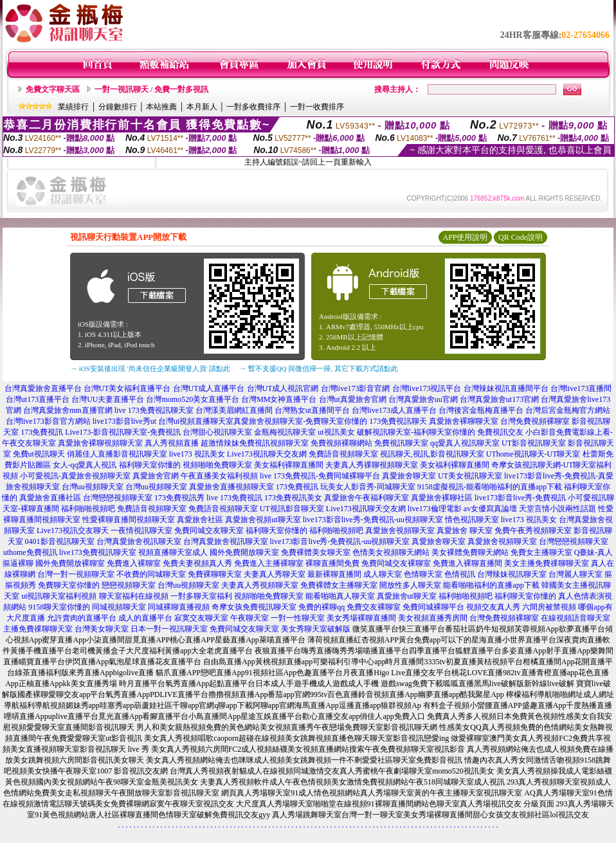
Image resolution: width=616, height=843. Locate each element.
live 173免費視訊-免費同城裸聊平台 (320, 476)
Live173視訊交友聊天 (73, 530)
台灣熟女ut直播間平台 (312, 410)
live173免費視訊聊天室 (98, 552)
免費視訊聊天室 (401, 443)
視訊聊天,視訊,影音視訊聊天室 (432, 454)
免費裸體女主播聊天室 (339, 585)
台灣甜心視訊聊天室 (217, 432)
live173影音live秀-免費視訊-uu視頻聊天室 (373, 520)
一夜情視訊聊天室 (141, 530)
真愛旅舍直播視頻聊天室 (231, 487)
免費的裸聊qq (322, 607)
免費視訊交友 (500, 432)
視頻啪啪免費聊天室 (217, 465)
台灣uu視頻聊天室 (93, 487)
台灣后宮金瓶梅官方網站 (568, 410)
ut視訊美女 (336, 432)
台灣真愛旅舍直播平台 (43, 388)
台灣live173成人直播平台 (394, 410)
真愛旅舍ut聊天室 (407, 596)
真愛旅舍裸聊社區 (442, 498)
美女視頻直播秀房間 (433, 618)
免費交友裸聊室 (374, 607)
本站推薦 (161, 107)
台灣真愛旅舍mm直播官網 (68, 410)
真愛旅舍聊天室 (409, 476)
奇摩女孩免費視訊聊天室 (254, 607)
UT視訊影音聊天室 (292, 509)
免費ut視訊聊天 (39, 454)
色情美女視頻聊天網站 (391, 552)
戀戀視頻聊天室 (129, 585)
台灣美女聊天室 (102, 629)
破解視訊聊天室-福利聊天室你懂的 (416, 432)
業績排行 (73, 107)
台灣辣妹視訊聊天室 (512, 574)
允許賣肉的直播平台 (82, 618)
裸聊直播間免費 (332, 563)
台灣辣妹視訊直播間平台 (506, 388)
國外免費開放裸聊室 (70, 563)
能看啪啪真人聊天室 (340, 596)
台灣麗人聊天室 (575, 574)
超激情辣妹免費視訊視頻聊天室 (255, 443)
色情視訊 (460, 574)
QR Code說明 (521, 237)
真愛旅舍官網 (156, 476)
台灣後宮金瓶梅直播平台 (481, 410)
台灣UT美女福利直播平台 (127, 388)
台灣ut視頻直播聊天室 (196, 421)
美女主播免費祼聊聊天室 (547, 563)
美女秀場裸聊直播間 (361, 618)
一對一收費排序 (317, 107)
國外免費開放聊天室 (244, 552)
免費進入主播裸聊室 (269, 563)
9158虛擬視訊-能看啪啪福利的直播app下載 (490, 487)
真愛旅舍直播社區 (50, 498)
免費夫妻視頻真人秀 (197, 563)
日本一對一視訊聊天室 (169, 629)
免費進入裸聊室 (134, 563)
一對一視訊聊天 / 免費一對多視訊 (151, 89)
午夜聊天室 (249, 618)
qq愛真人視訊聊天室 (465, 443)
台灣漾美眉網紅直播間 (234, 410)
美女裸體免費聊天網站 (470, 552)
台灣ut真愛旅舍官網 (353, 399)
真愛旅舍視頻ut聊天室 (263, 520)
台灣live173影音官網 (356, 388)
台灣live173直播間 (581, 388)
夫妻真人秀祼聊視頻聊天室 (372, 465)
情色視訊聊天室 (472, 520)
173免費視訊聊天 (398, 421)
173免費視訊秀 (179, 498)
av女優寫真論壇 (490, 509)
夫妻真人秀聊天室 (275, 574)
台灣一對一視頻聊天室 (76, 574)
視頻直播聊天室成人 (173, 552)
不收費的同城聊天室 (151, 574)
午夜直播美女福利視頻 (219, 476)
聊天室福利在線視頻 (134, 596)
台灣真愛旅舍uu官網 (423, 399)
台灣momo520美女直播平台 (193, 399)
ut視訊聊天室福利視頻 (59, 596)
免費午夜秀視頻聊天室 (533, 530)
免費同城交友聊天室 (209, 530)
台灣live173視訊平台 (427, 388)
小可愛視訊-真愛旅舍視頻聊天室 (75, 476)
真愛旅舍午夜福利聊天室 (367, 498)
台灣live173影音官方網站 (48, 421)
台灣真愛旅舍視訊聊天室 (139, 541)
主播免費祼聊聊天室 (38, 629)
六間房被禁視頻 (549, 607)
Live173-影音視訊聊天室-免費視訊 (123, 432)
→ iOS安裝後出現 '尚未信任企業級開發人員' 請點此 (150, 368)
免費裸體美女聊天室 (316, 552)
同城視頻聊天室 (119, 607)
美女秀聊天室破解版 (316, 629)
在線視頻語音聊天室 (575, 618)
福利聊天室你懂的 (150, 465)
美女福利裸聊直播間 (289, 465)
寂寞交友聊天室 (201, 618)
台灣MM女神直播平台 (279, 399)
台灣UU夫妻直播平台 (108, 399)
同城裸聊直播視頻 (179, 607)
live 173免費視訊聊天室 (154, 410)
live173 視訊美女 (197, 454)
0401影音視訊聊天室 (60, 541)
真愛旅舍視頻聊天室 (400, 530)
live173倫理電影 (435, 509)
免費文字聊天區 (53, 89)
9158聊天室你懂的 (59, 607)
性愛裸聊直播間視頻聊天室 (129, 520)
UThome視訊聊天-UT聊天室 (533, 454)
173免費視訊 (42, 432)
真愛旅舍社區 (200, 520)
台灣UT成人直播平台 (209, 388)
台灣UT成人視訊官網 (283, 388)
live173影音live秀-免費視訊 (520, 498)
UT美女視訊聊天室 (470, 476)
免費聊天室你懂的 (69, 585)
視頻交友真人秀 (493, 607)
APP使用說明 (465, 237)
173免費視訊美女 (293, 498)
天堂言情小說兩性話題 (557, 509)
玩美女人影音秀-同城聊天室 (368, 487)
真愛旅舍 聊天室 (465, 530)
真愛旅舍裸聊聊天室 (464, 421)
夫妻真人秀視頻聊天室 (260, 585)
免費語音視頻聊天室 (343, 454)
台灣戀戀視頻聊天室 (118, 498)
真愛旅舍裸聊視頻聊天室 (100, 443)
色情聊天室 (423, 574)
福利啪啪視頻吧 (88, 509)
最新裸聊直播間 (334, 574)
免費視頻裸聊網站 (341, 443)
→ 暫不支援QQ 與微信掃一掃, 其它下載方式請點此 (319, 368)
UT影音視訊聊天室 (534, 443)
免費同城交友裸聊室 (396, 563)
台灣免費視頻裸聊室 (535, 421)
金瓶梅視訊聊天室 (285, 432)
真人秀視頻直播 (172, 443)
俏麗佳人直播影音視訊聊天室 (117, 454)
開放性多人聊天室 (410, 585)
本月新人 (202, 107)
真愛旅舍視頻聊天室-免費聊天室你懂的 (300, 421)
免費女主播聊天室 (541, 552)
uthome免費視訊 (30, 552)
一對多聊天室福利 (201, 596)
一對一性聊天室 (298, 618)
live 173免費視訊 (234, 498)
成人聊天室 (383, 574)
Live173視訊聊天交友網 (267, 454)
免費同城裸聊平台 (433, 607)
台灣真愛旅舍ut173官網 (499, 399)
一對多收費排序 (253, 107)
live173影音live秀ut (124, 421)
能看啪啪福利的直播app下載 (491, 585)
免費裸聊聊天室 (215, 574)
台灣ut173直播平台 (38, 399)
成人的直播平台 (145, 618)
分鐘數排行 (118, 107)
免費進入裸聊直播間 (467, 563)
